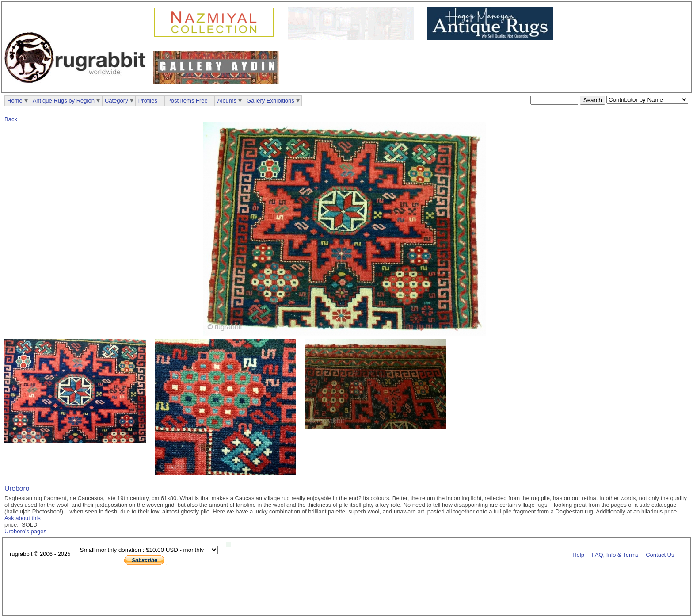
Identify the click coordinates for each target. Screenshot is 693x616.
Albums (227, 101)
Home (15, 101)
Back (11, 119)
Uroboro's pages (25, 531)
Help (578, 554)
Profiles (148, 101)
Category (116, 101)
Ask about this (23, 518)
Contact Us (660, 554)
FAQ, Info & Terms (615, 554)
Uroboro (17, 488)
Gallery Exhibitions (270, 101)
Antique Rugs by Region (64, 101)
